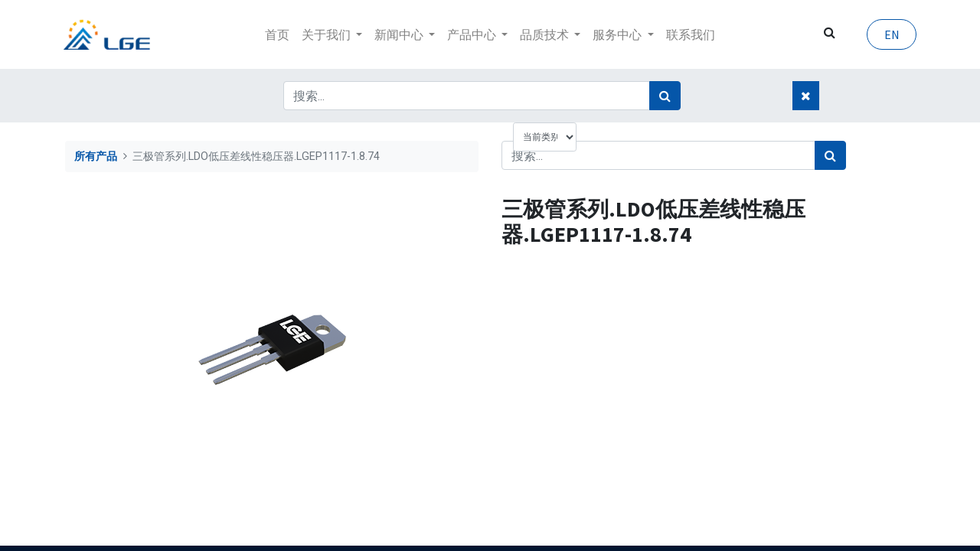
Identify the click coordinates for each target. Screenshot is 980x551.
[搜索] (665, 96)
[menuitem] (277, 34)
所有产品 (96, 156)
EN (890, 34)
